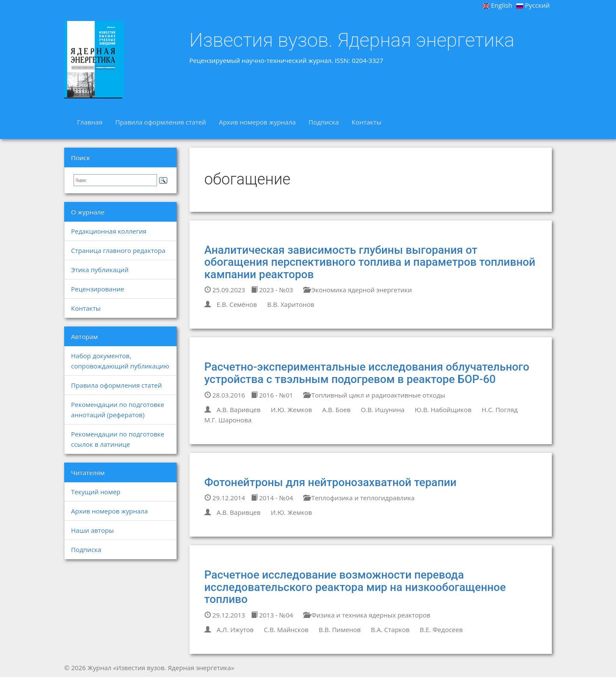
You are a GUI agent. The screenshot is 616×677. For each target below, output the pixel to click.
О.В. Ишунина (382, 410)
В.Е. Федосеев (441, 629)
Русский (533, 5)
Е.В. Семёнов (237, 304)
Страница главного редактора (118, 250)
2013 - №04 (272, 615)
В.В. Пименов (340, 629)
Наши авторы (92, 530)
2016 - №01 (272, 395)
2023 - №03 (272, 290)
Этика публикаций (100, 270)
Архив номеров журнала (258, 122)
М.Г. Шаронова (228, 420)
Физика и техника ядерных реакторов (367, 615)
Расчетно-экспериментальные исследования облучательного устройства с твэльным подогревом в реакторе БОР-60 (367, 373)
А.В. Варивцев (238, 410)
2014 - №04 (272, 498)
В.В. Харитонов (291, 304)
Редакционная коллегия (109, 231)
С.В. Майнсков (286, 629)
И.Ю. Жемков (291, 410)
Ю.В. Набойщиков (443, 410)
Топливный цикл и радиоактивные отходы (374, 395)
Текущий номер (96, 492)
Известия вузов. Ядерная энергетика (352, 40)
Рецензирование (98, 289)
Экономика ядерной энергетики (358, 290)
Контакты (366, 122)
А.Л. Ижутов (235, 629)
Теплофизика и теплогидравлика (359, 498)
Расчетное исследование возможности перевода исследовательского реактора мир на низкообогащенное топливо (355, 587)
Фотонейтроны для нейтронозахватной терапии (331, 482)
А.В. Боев (336, 410)
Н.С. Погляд (500, 410)
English (498, 5)
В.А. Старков (390, 629)
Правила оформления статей (160, 122)
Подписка (324, 122)
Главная (90, 122)
